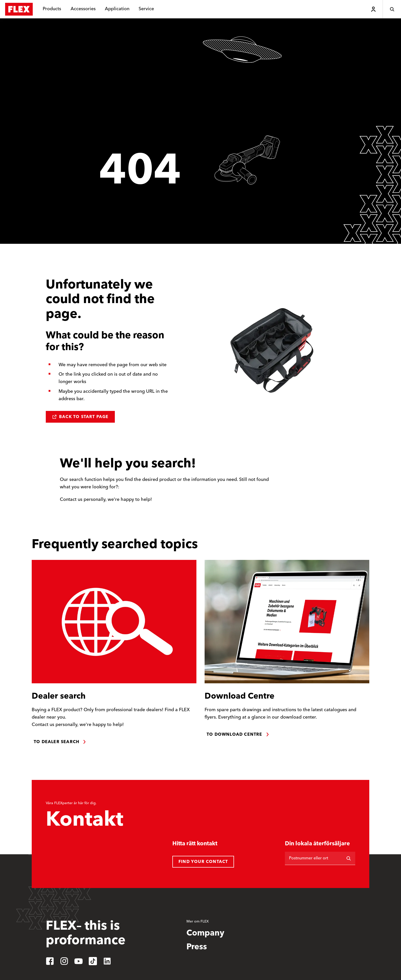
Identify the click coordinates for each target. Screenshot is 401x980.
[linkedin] (107, 961)
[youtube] (79, 961)
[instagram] (64, 961)
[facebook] (50, 961)
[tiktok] (93, 961)
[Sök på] (349, 858)
